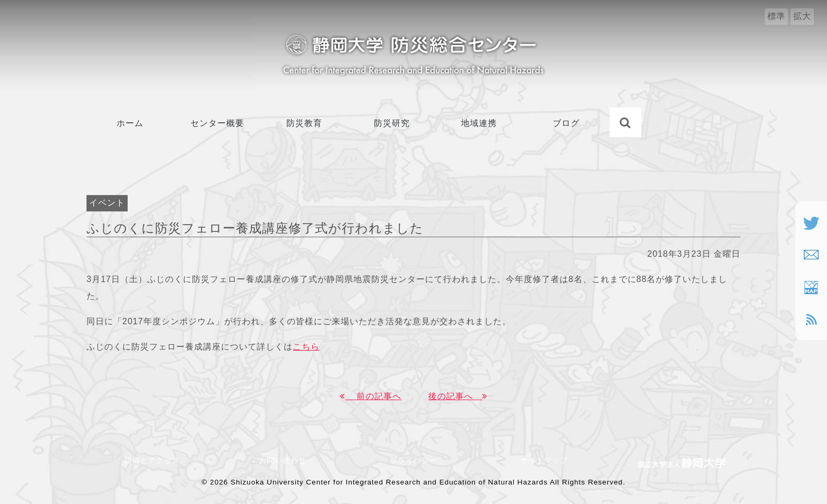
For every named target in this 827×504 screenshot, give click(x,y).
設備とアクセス (152, 460)
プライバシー (413, 460)
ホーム (130, 123)
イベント (107, 203)
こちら (306, 347)
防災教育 (304, 123)
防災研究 (392, 123)
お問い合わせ (287, 460)
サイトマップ (544, 460)
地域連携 (479, 123)
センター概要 (217, 123)
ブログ (566, 123)
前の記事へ (371, 396)
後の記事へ (458, 396)
